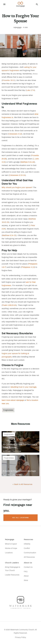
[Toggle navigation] (4, 4)
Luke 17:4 (30, 90)
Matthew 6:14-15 (9, 235)
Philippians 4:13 (28, 267)
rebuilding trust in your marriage (23, 387)
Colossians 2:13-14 (17, 175)
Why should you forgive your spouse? (17, 187)
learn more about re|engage (13, 400)
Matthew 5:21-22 (28, 162)
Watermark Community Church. (22, 630)
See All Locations (20, 518)
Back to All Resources (23, 484)
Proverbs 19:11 (9, 80)
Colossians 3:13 (15, 134)
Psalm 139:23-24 (9, 305)
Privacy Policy (20, 637)
